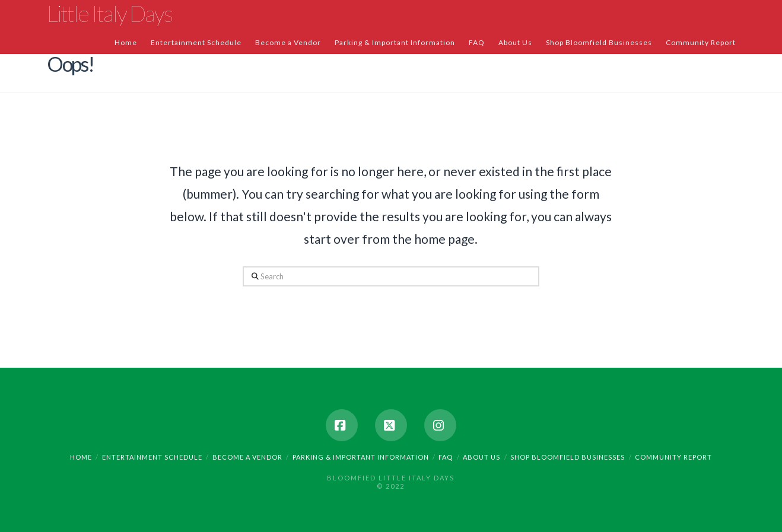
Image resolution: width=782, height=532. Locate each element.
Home (81, 457)
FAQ (446, 457)
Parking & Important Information (361, 457)
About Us (481, 457)
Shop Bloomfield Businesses (568, 457)
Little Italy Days (109, 13)
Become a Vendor (247, 457)
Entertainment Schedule (152, 457)
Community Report (673, 457)
